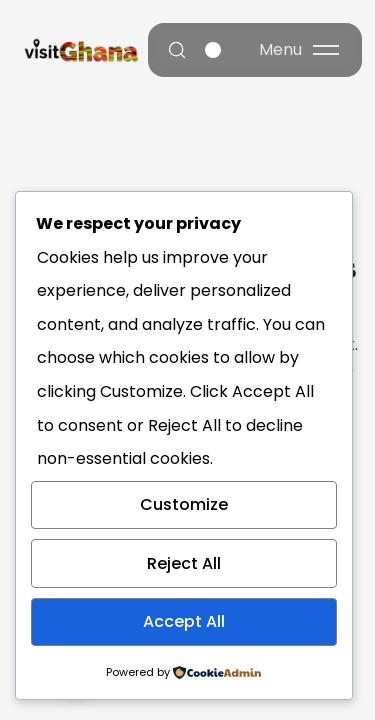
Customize (184, 504)
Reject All (184, 563)
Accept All (184, 621)
